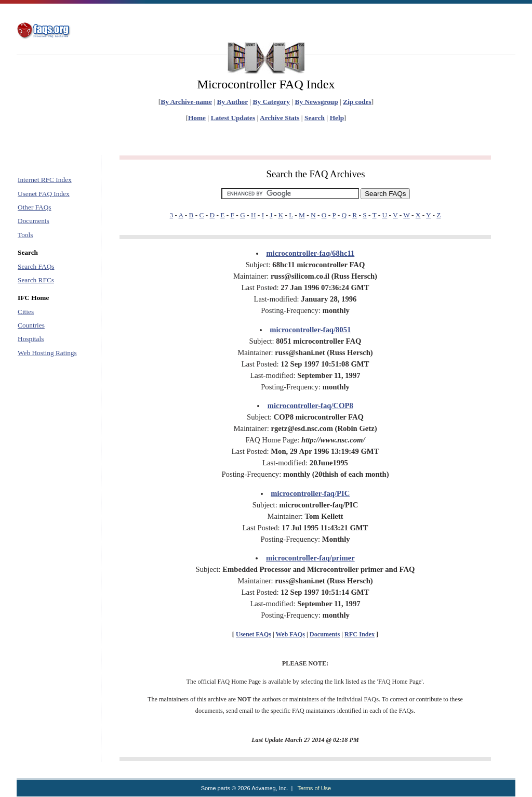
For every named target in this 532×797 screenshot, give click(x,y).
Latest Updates (233, 118)
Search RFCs (36, 280)
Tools (25, 235)
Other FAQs (35, 207)
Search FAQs (36, 266)
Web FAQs (290, 634)
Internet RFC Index (45, 180)
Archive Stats (280, 118)
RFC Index (360, 634)
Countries (31, 325)
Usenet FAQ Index (44, 194)
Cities (26, 312)
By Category (271, 102)
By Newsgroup (317, 102)
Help (337, 118)
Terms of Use (314, 788)
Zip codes (357, 102)
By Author (232, 102)
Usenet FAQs (254, 634)
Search (315, 118)
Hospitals (31, 339)
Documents (34, 221)
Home (197, 118)
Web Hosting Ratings (47, 353)
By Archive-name (186, 102)
